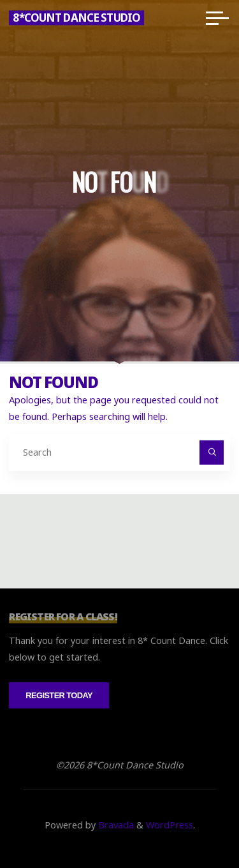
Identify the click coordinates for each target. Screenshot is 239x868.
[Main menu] (217, 18)
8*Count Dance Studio (76, 18)
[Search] (211, 452)
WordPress (170, 825)
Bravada (115, 825)
